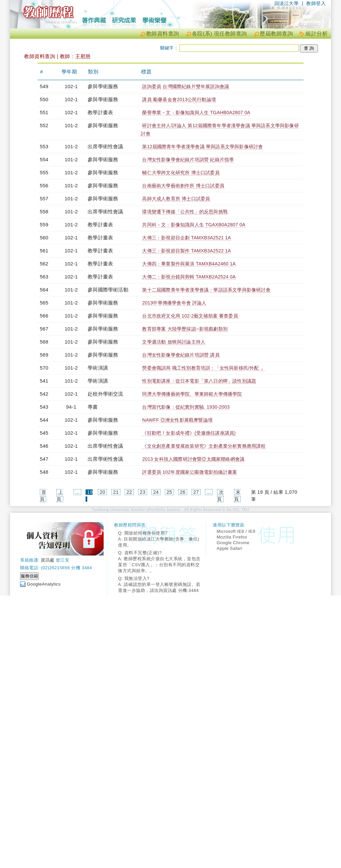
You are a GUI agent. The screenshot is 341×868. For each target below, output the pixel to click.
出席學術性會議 (105, 146)
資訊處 (48, 560)
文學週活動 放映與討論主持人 (174, 342)
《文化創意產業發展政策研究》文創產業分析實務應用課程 (204, 446)
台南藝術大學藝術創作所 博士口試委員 (183, 186)
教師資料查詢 (163, 34)
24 (156, 492)
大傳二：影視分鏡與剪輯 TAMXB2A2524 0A (189, 277)
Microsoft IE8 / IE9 (236, 531)
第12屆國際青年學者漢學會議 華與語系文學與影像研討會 (202, 147)
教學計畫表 (100, 112)
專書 (93, 407)
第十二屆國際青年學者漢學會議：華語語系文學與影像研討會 (206, 290)
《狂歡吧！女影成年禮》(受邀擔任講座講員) (189, 433)
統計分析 (317, 34)
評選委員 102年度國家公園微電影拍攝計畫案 (190, 472)
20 (103, 492)
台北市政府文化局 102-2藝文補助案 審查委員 (190, 316)
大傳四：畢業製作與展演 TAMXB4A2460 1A (189, 264)
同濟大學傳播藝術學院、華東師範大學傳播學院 (192, 394)
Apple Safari (230, 548)
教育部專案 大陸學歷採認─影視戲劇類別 (185, 329)
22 (129, 492)
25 (169, 492)
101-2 (71, 125)
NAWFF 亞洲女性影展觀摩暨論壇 (177, 420)
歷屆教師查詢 (276, 34)
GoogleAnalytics (44, 584)
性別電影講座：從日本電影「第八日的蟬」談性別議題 (199, 381)
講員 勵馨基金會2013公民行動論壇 (179, 99)
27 (196, 492)
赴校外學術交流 (105, 394)
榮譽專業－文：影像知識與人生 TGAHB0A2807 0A (196, 113)
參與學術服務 (103, 86)
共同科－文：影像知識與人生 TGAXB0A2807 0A (194, 225)
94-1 (71, 407)
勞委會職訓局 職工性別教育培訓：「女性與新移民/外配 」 (203, 368)
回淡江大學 (287, 3)
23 (143, 492)
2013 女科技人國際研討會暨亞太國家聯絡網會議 (193, 459)
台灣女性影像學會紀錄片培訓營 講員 (181, 355)
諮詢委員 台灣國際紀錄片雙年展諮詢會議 (186, 86)
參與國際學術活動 (108, 290)
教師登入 (316, 3)
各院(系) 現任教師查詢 (219, 34)
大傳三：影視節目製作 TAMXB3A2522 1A (186, 251)
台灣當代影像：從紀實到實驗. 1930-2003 (186, 407)
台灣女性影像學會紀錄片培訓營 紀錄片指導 (188, 160)
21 (116, 492)
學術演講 (98, 368)
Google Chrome (233, 543)
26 (183, 492)
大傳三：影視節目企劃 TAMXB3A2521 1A (186, 238)
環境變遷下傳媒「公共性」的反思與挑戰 (185, 212)
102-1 (71, 86)
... (77, 492)
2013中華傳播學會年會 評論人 (174, 303)
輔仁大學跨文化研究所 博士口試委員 (181, 173)
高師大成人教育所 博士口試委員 (176, 199)
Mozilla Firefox (232, 537)
